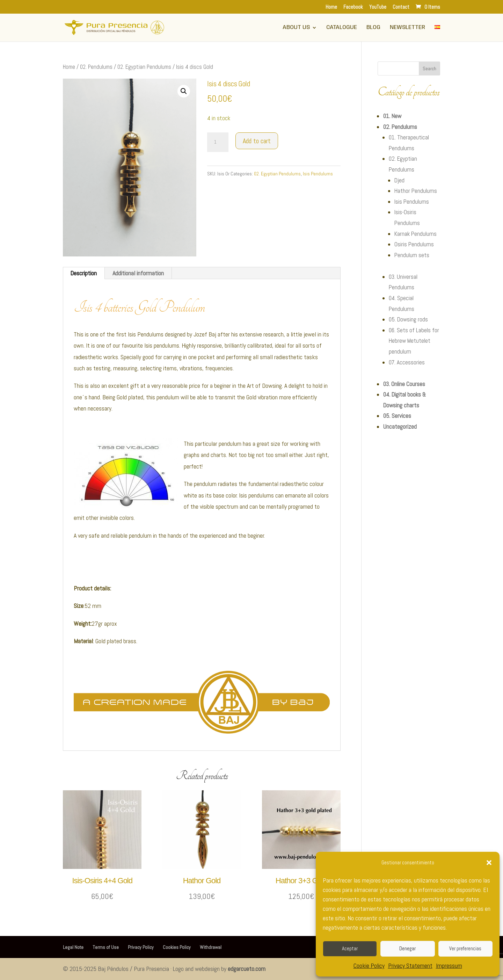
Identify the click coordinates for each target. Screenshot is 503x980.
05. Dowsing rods (408, 319)
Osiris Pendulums (414, 244)
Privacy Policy (141, 947)
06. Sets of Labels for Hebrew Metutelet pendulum (414, 341)
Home (331, 7)
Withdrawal (211, 947)
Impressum (449, 966)
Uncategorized (400, 427)
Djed (399, 180)
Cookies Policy (177, 947)
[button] (489, 863)
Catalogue (342, 28)
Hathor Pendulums (416, 191)
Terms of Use (106, 947)
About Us (296, 28)
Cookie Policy (369, 966)
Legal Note (73, 947)
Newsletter (407, 28)
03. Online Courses (404, 384)
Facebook (353, 7)
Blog (373, 28)
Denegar (407, 948)
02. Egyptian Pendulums (144, 67)
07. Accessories (407, 362)
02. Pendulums (96, 67)
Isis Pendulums (318, 174)
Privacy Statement (410, 966)
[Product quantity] (218, 142)
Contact (401, 7)
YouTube (378, 7)
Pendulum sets (412, 255)
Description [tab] (83, 273)
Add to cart (257, 141)
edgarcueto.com (247, 969)
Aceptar (350, 948)
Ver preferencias (465, 948)
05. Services (397, 416)
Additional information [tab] (138, 273)
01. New (392, 116)
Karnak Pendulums (415, 234)
